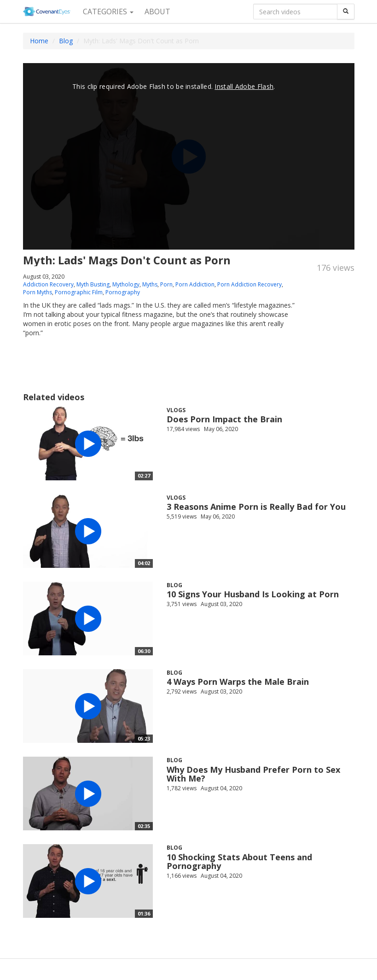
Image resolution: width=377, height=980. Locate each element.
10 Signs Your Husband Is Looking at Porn (253, 594)
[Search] (346, 12)
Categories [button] (108, 12)
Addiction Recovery (48, 284)
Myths (150, 284)
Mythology (126, 284)
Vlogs (176, 410)
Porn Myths (38, 292)
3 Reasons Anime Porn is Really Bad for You (256, 507)
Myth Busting (93, 284)
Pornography (123, 292)
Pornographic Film (79, 292)
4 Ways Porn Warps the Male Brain (238, 682)
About (157, 12)
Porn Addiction (195, 284)
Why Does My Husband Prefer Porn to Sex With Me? (253, 774)
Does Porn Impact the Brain (224, 419)
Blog (66, 41)
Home (39, 41)
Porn (166, 284)
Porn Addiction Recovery (249, 284)
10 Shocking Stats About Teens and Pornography (239, 862)
